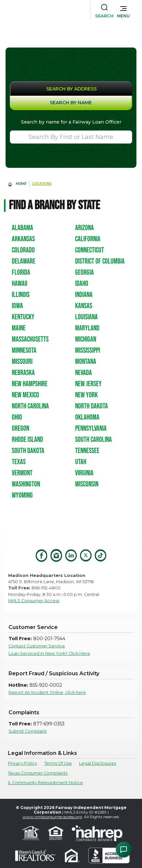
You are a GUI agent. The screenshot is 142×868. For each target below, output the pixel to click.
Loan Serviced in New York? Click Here (49, 653)
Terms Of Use (58, 763)
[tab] (71, 89)
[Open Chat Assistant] (124, 850)
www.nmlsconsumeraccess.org (52, 817)
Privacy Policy (22, 763)
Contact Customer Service (37, 646)
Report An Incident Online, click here (47, 692)
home (21, 184)
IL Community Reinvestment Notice (45, 783)
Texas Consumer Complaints (38, 773)
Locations (42, 184)
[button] (123, 10)
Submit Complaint (28, 731)
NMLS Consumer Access (34, 601)
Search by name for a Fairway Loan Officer (71, 122)
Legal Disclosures (98, 763)
